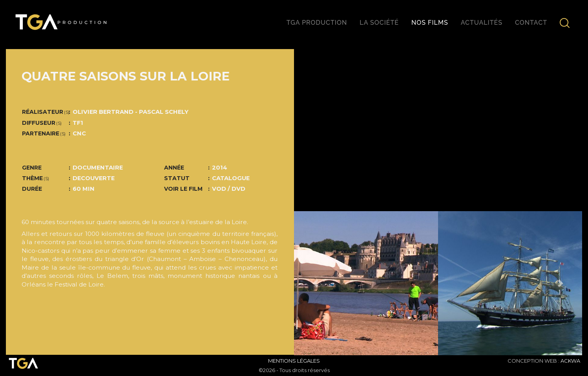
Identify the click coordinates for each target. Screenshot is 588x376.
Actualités (482, 23)
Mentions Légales (294, 361)
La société (379, 23)
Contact (531, 23)
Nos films (430, 23)
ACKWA (570, 361)
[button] (316, 283)
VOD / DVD (229, 189)
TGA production (317, 23)
